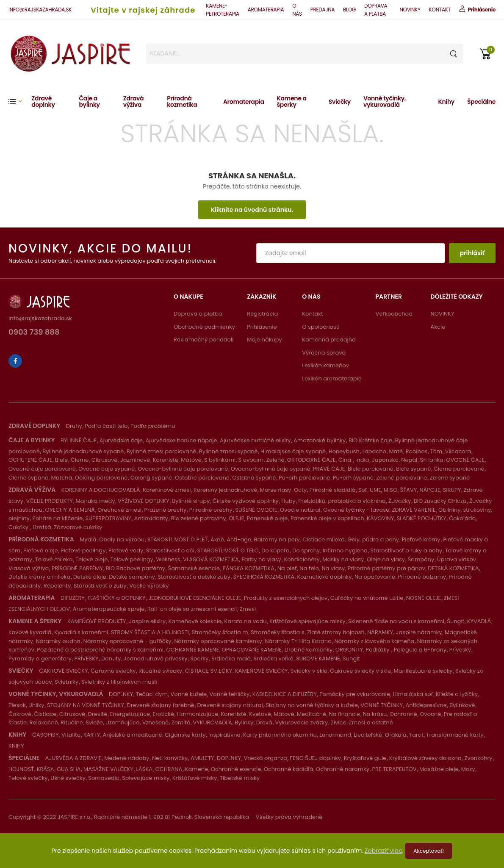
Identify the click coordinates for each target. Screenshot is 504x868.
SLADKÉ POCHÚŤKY (422, 518)
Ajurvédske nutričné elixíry (255, 440)
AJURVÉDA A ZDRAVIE (73, 758)
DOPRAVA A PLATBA (376, 10)
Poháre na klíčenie (57, 518)
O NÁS (297, 10)
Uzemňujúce (122, 722)
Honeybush (344, 451)
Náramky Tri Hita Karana (298, 641)
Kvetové (260, 714)
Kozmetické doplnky (325, 577)
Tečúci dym (152, 694)
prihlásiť (472, 253)
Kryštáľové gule (365, 758)
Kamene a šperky (292, 101)
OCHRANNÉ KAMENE (193, 650)
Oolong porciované (101, 478)
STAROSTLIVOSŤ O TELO (228, 550)
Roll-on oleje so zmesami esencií (192, 609)
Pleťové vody (126, 550)
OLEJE (236, 518)
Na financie (345, 714)
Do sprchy (306, 550)
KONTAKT (440, 10)
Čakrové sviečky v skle (360, 671)
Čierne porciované (459, 469)
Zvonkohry (478, 758)
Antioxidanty (151, 518)
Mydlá (88, 539)
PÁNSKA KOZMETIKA (248, 568)
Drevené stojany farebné (160, 705)
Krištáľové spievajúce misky (307, 621)
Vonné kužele (189, 694)
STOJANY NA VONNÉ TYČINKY (86, 705)
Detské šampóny (132, 577)
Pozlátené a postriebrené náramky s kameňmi (100, 650)
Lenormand (335, 735)
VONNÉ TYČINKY (382, 705)
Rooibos (417, 451)
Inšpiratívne (224, 735)
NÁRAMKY (380, 632)
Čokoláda (462, 518)
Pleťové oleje (41, 550)
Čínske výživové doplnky (246, 501)
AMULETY (202, 758)
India (362, 460)
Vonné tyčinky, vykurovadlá (385, 101)
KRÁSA (46, 769)
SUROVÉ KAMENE (318, 659)
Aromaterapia (244, 102)
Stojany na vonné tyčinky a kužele (312, 705)
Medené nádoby (127, 758)
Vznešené (155, 722)
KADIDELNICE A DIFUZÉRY (285, 694)
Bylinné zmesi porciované (162, 451)
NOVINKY (410, 10)
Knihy (446, 102)
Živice (339, 722)
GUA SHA (69, 769)
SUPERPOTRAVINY (108, 518)
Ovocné (430, 714)
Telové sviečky (28, 778)
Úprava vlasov (457, 559)
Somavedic (104, 778)
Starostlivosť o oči (170, 550)
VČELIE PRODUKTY (49, 501)
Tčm (436, 451)
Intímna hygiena (345, 550)
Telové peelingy (132, 559)
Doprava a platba (198, 314)
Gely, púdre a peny (373, 539)
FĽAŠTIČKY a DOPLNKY (116, 598)
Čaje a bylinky (89, 101)
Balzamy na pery (277, 539)
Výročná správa (324, 353)
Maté (396, 451)
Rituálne (72, 722)
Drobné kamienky (309, 650)
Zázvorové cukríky (78, 527)
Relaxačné (44, 722)
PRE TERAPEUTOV (395, 769)
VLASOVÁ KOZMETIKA (211, 559)
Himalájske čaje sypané (293, 451)
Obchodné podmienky (204, 327)
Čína (346, 460)
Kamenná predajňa (329, 340)
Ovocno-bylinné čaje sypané (271, 469)
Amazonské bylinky (320, 440)
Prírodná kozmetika (182, 101)
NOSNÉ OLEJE (424, 598)
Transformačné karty (455, 735)
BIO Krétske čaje (370, 440)
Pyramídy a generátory (40, 659)
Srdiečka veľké (273, 659)
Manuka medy (95, 501)
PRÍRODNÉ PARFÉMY (77, 568)
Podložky (379, 650)
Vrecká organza (266, 758)
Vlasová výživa (29, 568)
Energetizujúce (130, 714)
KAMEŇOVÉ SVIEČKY (261, 671)
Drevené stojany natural (230, 705)
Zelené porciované (402, 478)
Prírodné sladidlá (333, 490)
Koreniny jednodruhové (225, 490)
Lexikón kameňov (325, 365)
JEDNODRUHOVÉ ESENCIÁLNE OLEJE (195, 598)
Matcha (62, 478)
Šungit (456, 621)
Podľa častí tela (106, 426)
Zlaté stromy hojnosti (336, 632)
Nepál (409, 460)
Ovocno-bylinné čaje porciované (183, 469)
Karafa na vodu (246, 621)
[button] (20, 101)
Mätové (191, 460)
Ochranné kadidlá (288, 769)
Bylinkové (462, 705)
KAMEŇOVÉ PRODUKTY (97, 621)
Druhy (74, 426)
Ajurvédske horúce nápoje (181, 440)
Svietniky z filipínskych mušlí (119, 682)
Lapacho (374, 451)
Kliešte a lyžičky (457, 694)
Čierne (80, 460)
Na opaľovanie (375, 577)
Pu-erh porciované (305, 478)
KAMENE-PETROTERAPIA (222, 10)
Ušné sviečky (68, 778)
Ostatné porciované (202, 478)
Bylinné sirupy (191, 501)
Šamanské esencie (194, 568)
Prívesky (460, 650)
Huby (288, 501)
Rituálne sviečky (160, 671)
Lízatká (42, 527)
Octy (300, 490)
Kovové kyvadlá (30, 632)
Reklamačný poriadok (204, 340)
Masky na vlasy (343, 559)
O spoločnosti (321, 327)
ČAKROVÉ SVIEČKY (63, 671)
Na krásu (375, 714)
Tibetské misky (240, 778)
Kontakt (312, 314)
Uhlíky (36, 705)
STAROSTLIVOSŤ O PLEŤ (178, 539)
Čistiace (46, 714)
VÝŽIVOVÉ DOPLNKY (144, 501)
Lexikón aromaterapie (332, 379)
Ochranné (403, 714)
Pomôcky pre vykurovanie (355, 694)
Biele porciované (371, 469)
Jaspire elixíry (147, 621)
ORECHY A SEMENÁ (70, 510)
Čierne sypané (28, 478)
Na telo (309, 568)
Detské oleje (90, 577)
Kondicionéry (302, 559)
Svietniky (66, 682)
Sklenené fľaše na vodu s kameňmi (396, 621)
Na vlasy (334, 568)
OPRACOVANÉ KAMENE (252, 650)
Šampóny (421, 559)
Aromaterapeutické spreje (109, 609)
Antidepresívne (426, 705)
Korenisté (166, 460)
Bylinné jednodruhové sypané (83, 451)
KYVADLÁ (479, 621)
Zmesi (248, 609)
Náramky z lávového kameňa (374, 641)
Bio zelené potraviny (199, 518)
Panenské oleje (267, 518)
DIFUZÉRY (73, 598)
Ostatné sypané (254, 478)
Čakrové (20, 714)
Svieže (94, 722)
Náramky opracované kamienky (218, 641)
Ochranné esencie (236, 769)
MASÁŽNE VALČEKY (108, 769)
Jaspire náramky (419, 632)
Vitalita (71, 735)
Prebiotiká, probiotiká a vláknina (342, 501)
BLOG (349, 10)
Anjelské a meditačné (132, 735)
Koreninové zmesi (167, 490)
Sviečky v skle (309, 671)
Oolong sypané (151, 478)
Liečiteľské (368, 735)
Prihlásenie (262, 327)
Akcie (438, 327)
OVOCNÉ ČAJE (465, 460)
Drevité (98, 714)
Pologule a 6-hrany (420, 650)
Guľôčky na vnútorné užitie (367, 598)
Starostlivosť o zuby (100, 586)
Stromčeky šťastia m (220, 632)
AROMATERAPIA (266, 10)
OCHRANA (169, 769)
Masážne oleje (439, 769)
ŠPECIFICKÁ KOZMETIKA (264, 577)
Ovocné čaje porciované (42, 469)
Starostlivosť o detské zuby (194, 577)
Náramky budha (58, 641)
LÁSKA (144, 769)
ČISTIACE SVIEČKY (209, 671)
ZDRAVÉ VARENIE (414, 510)
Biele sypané (413, 469)
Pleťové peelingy (83, 550)
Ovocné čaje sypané (107, 469)
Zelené (276, 460)
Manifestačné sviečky (423, 671)
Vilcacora (458, 451)
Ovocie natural (300, 510)
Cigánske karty (185, 735)
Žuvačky (400, 501)
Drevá (264, 722)
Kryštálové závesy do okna (425, 758)
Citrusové (105, 460)
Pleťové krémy (421, 539)
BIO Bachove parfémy (136, 568)
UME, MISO (384, 490)
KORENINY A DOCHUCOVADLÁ (101, 490)
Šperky (199, 659)
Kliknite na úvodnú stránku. (252, 210)
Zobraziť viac (384, 851)
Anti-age (239, 539)
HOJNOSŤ (21, 769)
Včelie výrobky (149, 586)
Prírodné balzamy (422, 577)
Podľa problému (153, 426)
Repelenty (57, 586)
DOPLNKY (121, 694)
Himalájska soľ (413, 694)
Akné (217, 539)
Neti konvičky (170, 758)
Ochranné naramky (343, 769)
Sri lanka (432, 460)
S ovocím (251, 460)
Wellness (168, 559)
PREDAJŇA (323, 10)
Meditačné (312, 714)
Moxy (468, 769)
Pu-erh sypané (353, 478)
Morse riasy (276, 490)
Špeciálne (481, 102)
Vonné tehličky (230, 694)
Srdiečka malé (231, 659)
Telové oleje (91, 559)
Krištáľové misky (195, 778)
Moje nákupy (264, 340)
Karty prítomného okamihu (280, 735)
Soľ (363, 490)
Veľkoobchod (394, 314)
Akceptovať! (429, 851)
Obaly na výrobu (122, 539)
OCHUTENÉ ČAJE (30, 460)
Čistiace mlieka (324, 539)
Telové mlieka (54, 559)
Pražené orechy (166, 510)
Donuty (111, 659)
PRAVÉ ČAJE (329, 469)
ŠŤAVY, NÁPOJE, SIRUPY (431, 490)
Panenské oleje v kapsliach (327, 518)
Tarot (416, 735)
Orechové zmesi (119, 510)
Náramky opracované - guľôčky (127, 641)
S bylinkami (220, 460)
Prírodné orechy (211, 510)
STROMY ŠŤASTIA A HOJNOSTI (150, 632)
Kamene (197, 769)
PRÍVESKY (86, 659)
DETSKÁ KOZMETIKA (453, 568)
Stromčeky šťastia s (277, 632)
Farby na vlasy (261, 559)
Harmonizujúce (197, 714)
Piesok (17, 705)
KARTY (92, 735)
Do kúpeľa (275, 550)
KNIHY (16, 746)
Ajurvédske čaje (121, 440)
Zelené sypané (450, 478)
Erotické (163, 714)
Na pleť (287, 568)
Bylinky (244, 722)
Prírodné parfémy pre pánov (386, 568)
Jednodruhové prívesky (156, 659)
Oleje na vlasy (386, 559)
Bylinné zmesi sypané (228, 451)
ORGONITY (349, 650)
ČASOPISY (46, 735)
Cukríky (19, 527)
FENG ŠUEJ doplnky (315, 758)
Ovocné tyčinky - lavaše (356, 510)
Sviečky (340, 102)
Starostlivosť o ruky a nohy (406, 550)
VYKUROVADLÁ (213, 722)
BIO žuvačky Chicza (440, 501)
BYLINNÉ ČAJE (79, 440)
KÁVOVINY (380, 518)
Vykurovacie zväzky (301, 722)
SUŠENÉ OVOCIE (256, 510)
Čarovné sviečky (113, 671)
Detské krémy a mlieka (39, 577)
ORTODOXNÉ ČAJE (312, 460)
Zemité (181, 722)
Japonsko (385, 460)
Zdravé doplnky (43, 101)
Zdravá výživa (133, 101)
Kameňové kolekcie (195, 621)
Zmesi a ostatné (371, 722)
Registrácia (262, 314)
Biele (62, 460)
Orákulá (396, 735)
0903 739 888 (34, 333)
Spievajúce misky (146, 778)
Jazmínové (135, 460)
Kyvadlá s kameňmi (81, 632)
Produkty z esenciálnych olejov (286, 598)
